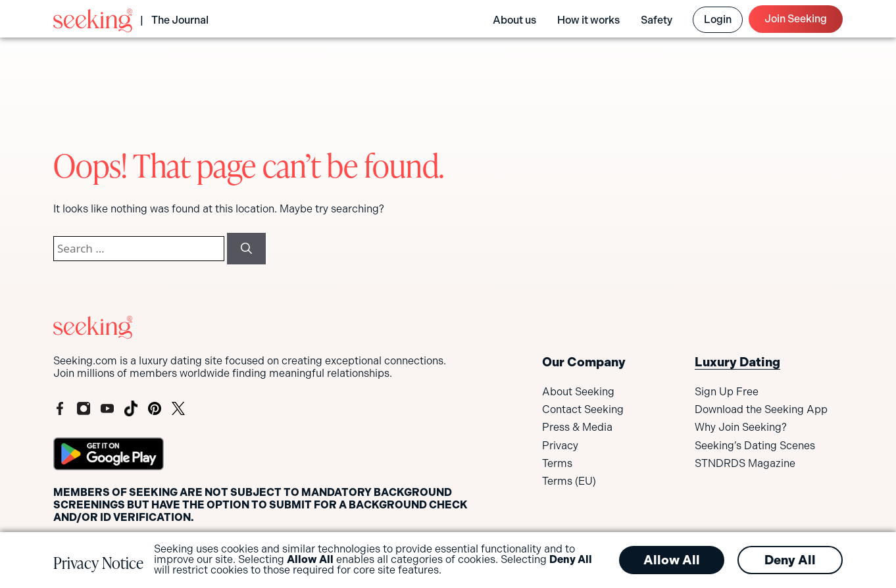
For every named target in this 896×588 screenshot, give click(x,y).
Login (718, 19)
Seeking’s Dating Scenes (755, 446)
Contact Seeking (583, 409)
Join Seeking (796, 19)
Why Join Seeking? (741, 427)
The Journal (180, 20)
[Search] (246, 249)
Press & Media (577, 427)
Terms (557, 463)
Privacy (560, 446)
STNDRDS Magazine (745, 463)
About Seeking (578, 392)
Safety (657, 20)
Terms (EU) (569, 481)
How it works (588, 20)
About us (514, 20)
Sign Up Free (727, 392)
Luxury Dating (737, 362)
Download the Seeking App (761, 409)
